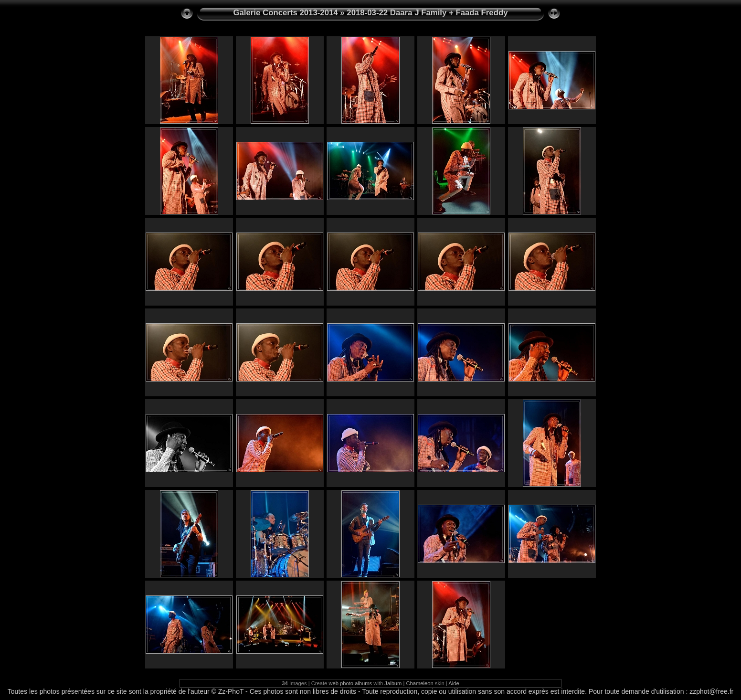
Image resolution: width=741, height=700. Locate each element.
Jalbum (393, 683)
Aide (454, 683)
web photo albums (350, 683)
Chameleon (420, 683)
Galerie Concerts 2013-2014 (285, 13)
